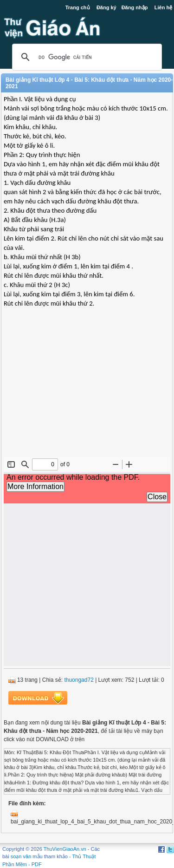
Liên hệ (163, 7)
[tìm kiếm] (86, 57)
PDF (37, 864)
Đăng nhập (135, 7)
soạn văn (21, 856)
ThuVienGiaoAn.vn (65, 849)
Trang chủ (78, 7)
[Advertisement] (87, 390)
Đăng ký (106, 7)
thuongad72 (79, 680)
